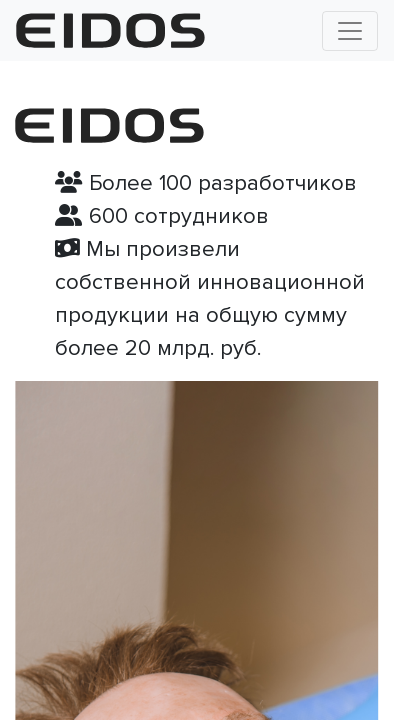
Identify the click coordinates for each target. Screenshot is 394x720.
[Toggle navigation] (350, 31)
